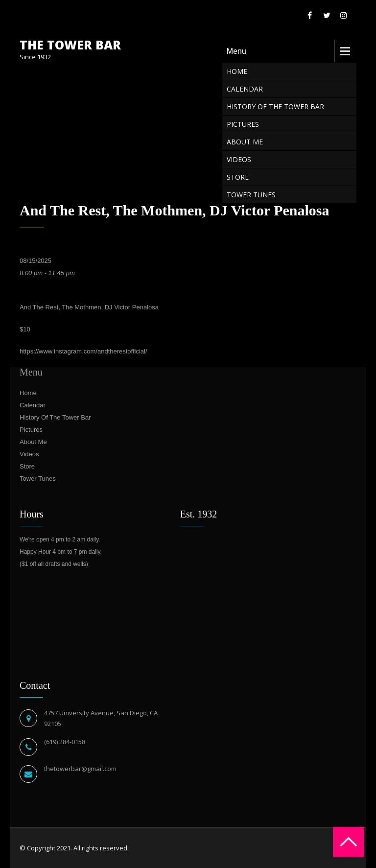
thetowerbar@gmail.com (80, 769)
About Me (245, 142)
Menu (236, 51)
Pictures (243, 124)
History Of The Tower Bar (275, 106)
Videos (239, 159)
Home (237, 71)
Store (238, 177)
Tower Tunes (251, 195)
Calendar (245, 89)
